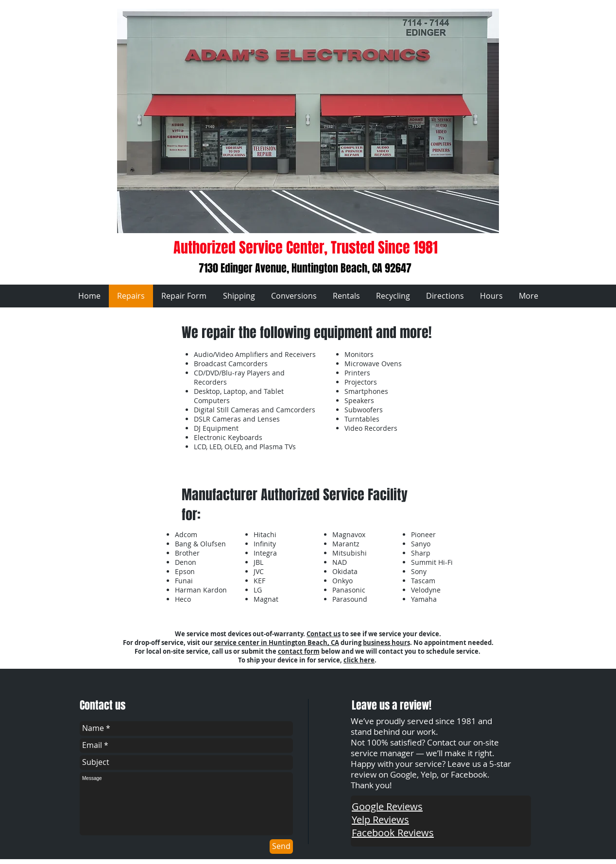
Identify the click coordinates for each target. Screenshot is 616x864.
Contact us (324, 634)
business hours (386, 643)
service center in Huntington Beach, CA (277, 643)
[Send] (281, 847)
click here (359, 660)
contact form (299, 651)
